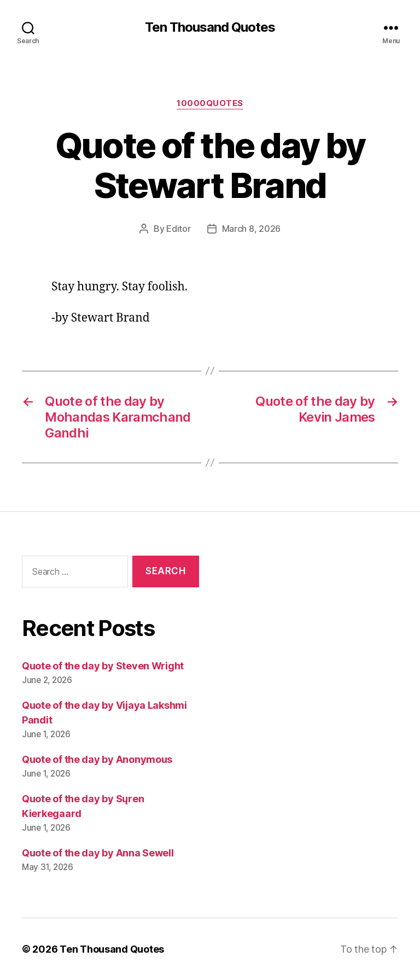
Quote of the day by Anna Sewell (98, 853)
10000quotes (210, 103)
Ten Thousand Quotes (210, 27)
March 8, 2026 (252, 229)
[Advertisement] (310, 654)
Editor (178, 229)
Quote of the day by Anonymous (97, 759)
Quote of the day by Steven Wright (103, 666)
